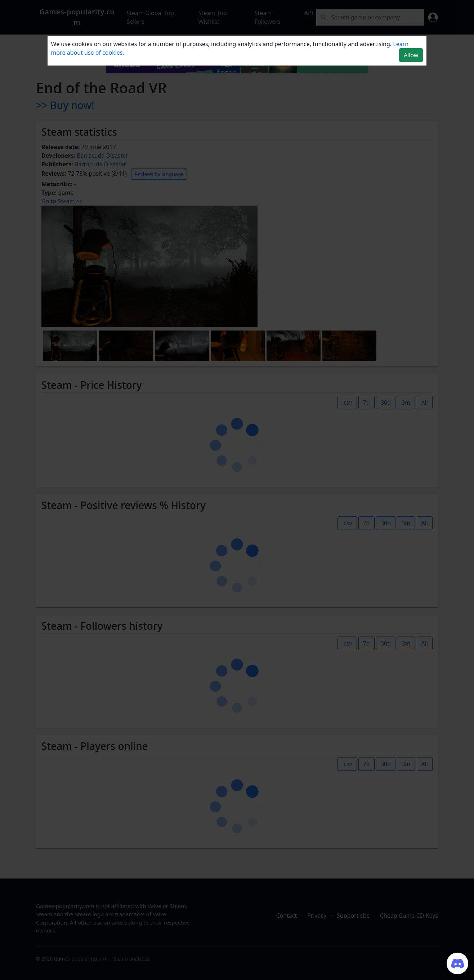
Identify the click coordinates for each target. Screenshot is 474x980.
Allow (411, 55)
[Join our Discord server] (457, 963)
